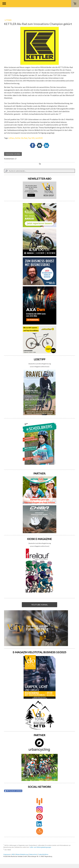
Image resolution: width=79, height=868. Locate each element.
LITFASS (8, 20)
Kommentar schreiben (13, 154)
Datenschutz (33, 854)
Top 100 (31, 138)
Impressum (7, 854)
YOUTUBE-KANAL (39, 605)
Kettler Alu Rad (21, 138)
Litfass (12, 138)
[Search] (40, 171)
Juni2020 (39, 138)
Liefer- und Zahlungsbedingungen (40, 847)
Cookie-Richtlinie (43, 854)
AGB (13, 854)
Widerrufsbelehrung (22, 854)
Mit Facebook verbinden (13, 791)
